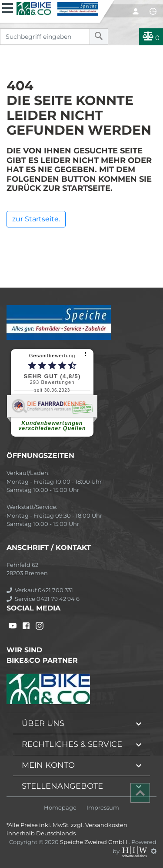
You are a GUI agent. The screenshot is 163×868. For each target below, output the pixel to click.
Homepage (60, 808)
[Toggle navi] (8, 7)
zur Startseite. (36, 219)
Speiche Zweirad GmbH (94, 842)
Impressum (103, 808)
